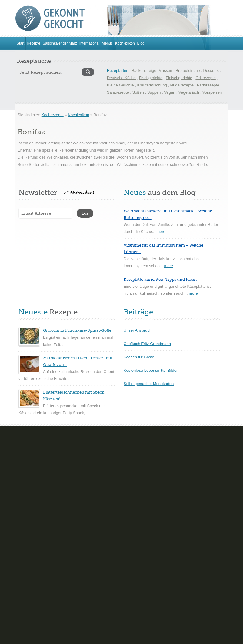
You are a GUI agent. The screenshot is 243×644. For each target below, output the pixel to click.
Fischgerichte (151, 78)
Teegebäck (123, 525)
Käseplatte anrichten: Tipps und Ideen (160, 279)
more (161, 231)
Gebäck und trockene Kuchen (41, 483)
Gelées (120, 483)
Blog (141, 43)
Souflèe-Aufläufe (128, 511)
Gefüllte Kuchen (30, 497)
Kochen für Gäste (139, 357)
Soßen (138, 92)
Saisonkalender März (60, 43)
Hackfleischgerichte (33, 587)
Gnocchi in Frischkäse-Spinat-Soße (77, 330)
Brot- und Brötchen (32, 469)
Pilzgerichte (26, 614)
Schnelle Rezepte (31, 628)
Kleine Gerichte (120, 85)
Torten (21, 525)
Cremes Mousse (128, 455)
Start (20, 43)
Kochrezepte (53, 115)
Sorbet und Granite (131, 497)
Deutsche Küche (121, 78)
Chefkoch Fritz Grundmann (147, 344)
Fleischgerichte (179, 78)
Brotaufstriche (188, 70)
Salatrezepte (118, 92)
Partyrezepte (208, 85)
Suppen (154, 92)
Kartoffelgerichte (30, 600)
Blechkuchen (27, 455)
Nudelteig (24, 511)
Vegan (170, 92)
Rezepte (33, 43)
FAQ (123, 638)
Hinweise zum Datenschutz (152, 638)
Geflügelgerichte (30, 573)
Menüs (107, 43)
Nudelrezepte (182, 85)
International (89, 43)
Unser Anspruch (138, 330)
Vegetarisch (189, 92)
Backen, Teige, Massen (152, 70)
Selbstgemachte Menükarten (149, 384)
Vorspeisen (212, 92)
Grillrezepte (205, 78)
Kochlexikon (125, 43)
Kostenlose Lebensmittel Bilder (151, 370)
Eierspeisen (26, 559)
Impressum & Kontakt (99, 638)
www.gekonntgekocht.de (59, 638)
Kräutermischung (152, 85)
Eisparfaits (123, 469)
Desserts (211, 70)
